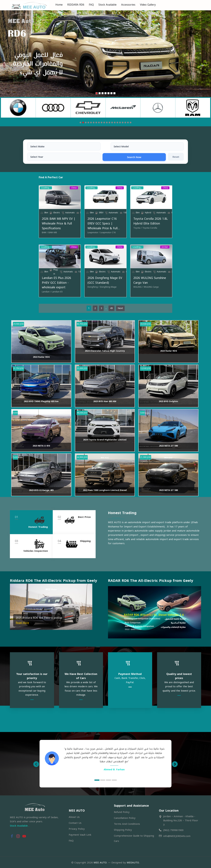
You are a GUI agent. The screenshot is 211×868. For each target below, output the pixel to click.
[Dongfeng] (84, 295)
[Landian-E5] (28, 295)
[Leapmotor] (84, 230)
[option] (105, 758)
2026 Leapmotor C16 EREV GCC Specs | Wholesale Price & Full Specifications (104, 223)
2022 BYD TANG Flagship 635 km (41, 409)
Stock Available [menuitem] (107, 5)
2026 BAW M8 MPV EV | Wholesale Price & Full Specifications (37, 223)
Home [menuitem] (59, 5)
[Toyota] (147, 230)
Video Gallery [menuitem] (148, 5)
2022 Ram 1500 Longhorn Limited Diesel (105, 498)
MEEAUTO (133, 862)
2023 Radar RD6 (168, 359)
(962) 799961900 (173, 830)
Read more (22, 631)
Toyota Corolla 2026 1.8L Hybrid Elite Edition (169, 223)
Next (120, 311)
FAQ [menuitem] (91, 5)
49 (111, 311)
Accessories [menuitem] (128, 5)
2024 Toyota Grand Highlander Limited (105, 448)
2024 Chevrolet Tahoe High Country (105, 359)
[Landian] (18, 295)
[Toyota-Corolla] (159, 230)
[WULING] (148, 290)
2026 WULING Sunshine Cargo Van (167, 286)
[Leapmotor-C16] (98, 230)
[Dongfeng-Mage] (99, 295)
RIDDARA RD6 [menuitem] (76, 5)
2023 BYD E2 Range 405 (41, 498)
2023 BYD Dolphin (168, 409)
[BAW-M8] (24, 230)
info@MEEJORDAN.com (177, 835)
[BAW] (16, 230)
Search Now (148, 146)
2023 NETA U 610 (41, 454)
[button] (13, 615)
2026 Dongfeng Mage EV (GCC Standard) (99, 288)
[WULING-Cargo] (161, 290)
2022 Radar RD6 (41, 365)
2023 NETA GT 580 (168, 454)
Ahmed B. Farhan (114, 769)
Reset (176, 146)
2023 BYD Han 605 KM (105, 409)
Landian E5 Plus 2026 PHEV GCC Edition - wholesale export (40, 288)
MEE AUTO (100, 862)
